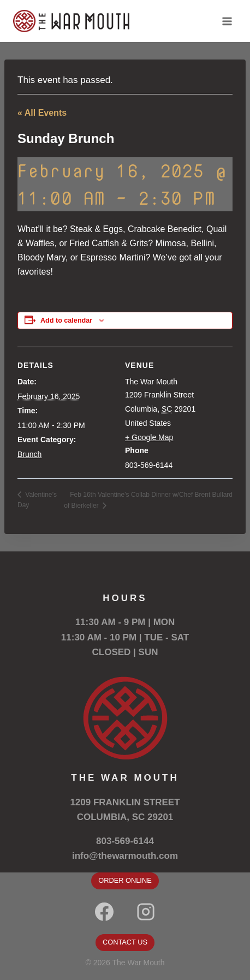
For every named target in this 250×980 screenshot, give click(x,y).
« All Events (42, 113)
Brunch (29, 454)
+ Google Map (149, 437)
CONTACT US (125, 942)
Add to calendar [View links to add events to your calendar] (66, 320)
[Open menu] (227, 21)
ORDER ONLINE (125, 880)
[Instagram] (146, 912)
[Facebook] (104, 912)
